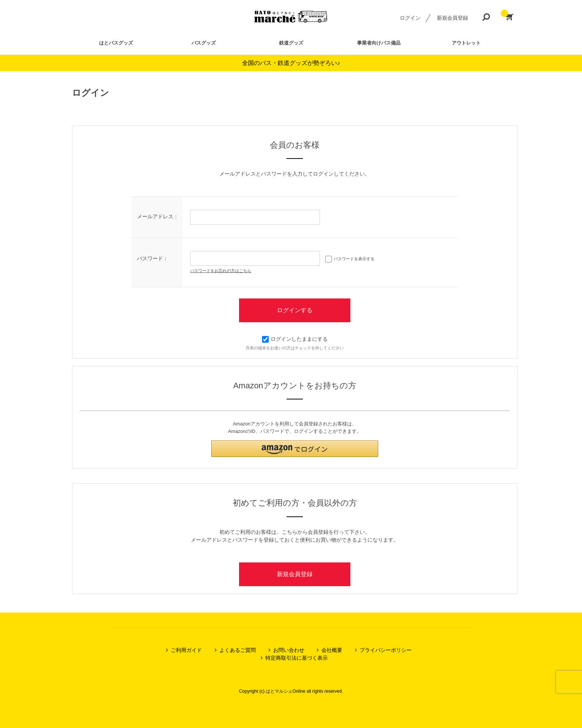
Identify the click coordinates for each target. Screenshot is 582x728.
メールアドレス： (158, 216)
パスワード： (153, 258)
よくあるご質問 (238, 650)
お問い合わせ (289, 650)
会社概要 (332, 650)
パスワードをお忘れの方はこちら (221, 271)
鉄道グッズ (291, 43)
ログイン (410, 18)
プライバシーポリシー (386, 650)
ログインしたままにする (295, 339)
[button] (295, 449)
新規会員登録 (452, 18)
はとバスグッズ (116, 43)
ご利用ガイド (186, 650)
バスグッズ (204, 43)
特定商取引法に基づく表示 (297, 658)
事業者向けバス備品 (379, 43)
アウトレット (466, 43)
